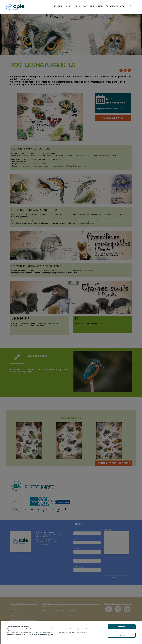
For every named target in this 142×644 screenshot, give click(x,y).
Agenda (100, 6)
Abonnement (112, 6)
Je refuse (122, 635)
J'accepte (122, 627)
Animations (57, 6)
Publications (88, 6)
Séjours (68, 6)
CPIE (122, 6)
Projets (77, 6)
